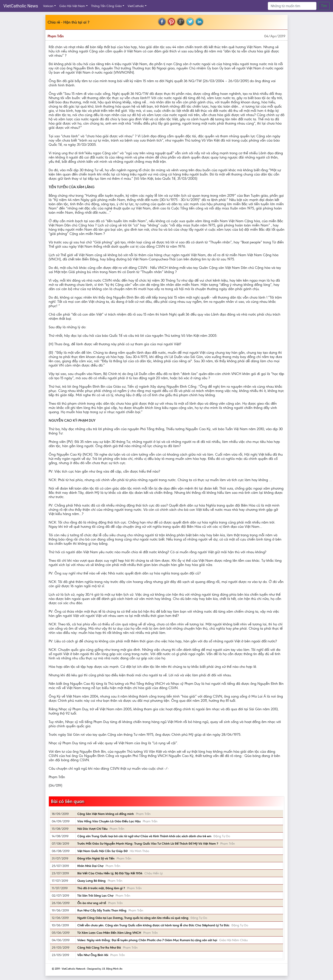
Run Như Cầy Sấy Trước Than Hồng (102, 910)
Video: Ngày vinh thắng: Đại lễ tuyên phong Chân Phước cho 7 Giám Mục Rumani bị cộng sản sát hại (147, 940)
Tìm (324, 6)
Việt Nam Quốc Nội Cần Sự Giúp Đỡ (102, 851)
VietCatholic (136, 6)
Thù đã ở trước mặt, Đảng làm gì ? (101, 888)
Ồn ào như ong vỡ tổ (92, 903)
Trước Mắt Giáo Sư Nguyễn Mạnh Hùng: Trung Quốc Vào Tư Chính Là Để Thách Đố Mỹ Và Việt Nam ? (148, 844)
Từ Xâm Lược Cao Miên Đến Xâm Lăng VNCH (109, 933)
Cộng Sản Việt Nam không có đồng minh (106, 814)
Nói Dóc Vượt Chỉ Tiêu (92, 829)
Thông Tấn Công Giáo (106, 6)
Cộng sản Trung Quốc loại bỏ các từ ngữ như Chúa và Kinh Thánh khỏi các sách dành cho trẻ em (144, 836)
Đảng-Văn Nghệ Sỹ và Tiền (96, 858)
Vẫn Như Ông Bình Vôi (93, 955)
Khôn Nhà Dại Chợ (90, 866)
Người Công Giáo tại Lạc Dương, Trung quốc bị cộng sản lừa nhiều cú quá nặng (133, 918)
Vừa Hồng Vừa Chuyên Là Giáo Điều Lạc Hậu (109, 821)
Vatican (48, 6)
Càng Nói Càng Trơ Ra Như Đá (99, 948)
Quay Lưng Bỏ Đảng (91, 881)
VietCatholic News (21, 6)
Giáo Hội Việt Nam (72, 6)
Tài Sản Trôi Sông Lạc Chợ (95, 896)
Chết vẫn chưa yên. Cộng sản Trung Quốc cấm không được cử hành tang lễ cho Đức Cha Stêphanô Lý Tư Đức (153, 925)
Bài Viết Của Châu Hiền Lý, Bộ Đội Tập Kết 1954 (110, 873)
